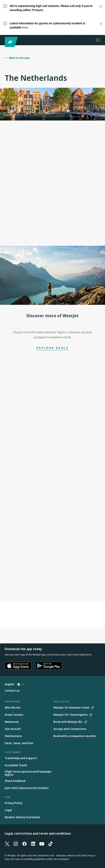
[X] (7, 844)
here (25, 27)
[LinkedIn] (33, 844)
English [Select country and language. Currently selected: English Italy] (14, 684)
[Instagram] (16, 844)
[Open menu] (98, 40)
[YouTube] (42, 844)
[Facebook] (24, 844)
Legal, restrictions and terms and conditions (38, 833)
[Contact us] (12, 691)
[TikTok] (50, 844)
